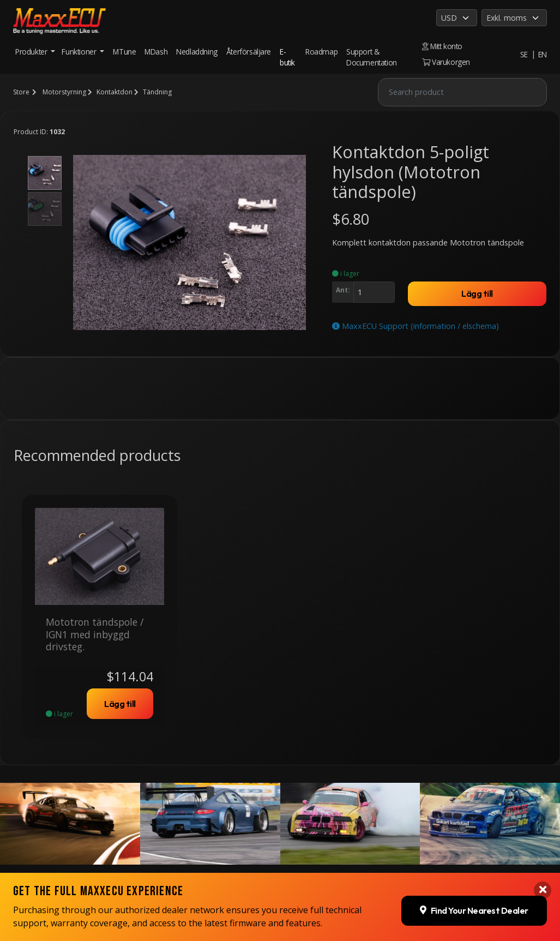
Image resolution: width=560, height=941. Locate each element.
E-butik (287, 57)
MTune (124, 52)
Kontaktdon (115, 92)
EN (543, 54)
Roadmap (321, 52)
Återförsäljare (249, 52)
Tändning (157, 92)
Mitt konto (442, 46)
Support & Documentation (372, 57)
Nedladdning (197, 52)
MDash (156, 52)
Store (21, 92)
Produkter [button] (32, 52)
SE (524, 54)
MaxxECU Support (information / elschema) (416, 326)
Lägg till (477, 293)
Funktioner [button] (80, 52)
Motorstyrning (64, 92)
